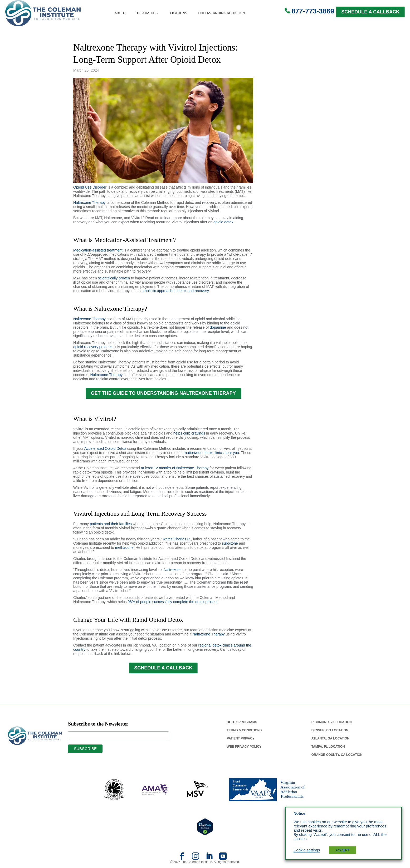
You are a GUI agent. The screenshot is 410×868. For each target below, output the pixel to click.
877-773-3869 (313, 11)
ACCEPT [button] (342, 850)
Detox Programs (242, 722)
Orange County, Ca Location (337, 755)
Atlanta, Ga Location (330, 738)
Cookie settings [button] (307, 850)
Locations (178, 13)
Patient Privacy (241, 738)
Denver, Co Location (330, 730)
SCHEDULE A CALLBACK (370, 12)
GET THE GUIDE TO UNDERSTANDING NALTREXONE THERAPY (163, 393)
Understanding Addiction (221, 13)
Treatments (147, 13)
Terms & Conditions (244, 730)
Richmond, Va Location (332, 722)
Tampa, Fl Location (328, 747)
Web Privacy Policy (244, 747)
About (120, 13)
